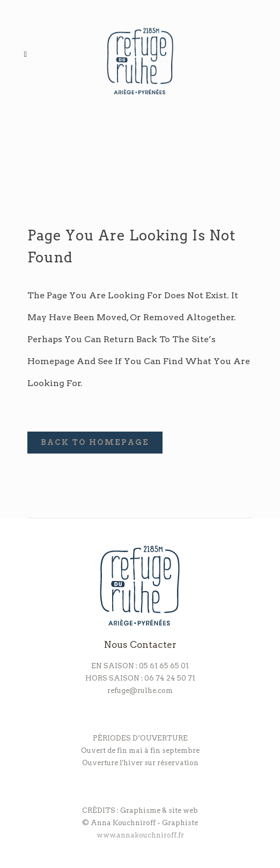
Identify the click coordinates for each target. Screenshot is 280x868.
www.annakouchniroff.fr (140, 835)
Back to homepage (95, 442)
